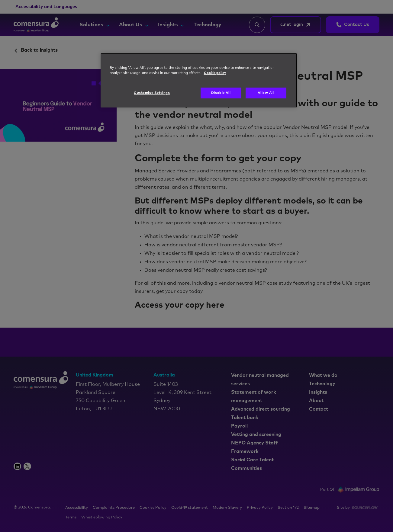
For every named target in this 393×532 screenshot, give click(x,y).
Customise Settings (152, 93)
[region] (199, 80)
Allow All (266, 93)
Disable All (221, 93)
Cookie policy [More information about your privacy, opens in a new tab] (215, 73)
